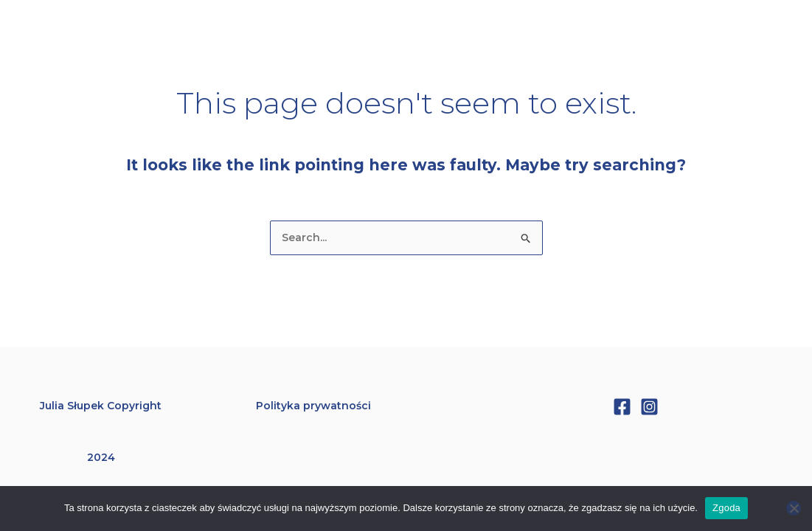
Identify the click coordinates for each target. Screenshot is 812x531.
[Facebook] (622, 407)
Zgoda (726, 508)
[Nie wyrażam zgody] (794, 508)
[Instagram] (649, 407)
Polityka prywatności (313, 406)
